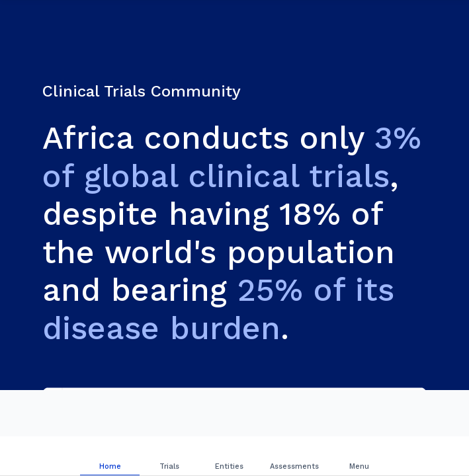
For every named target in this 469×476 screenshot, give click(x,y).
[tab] (110, 456)
